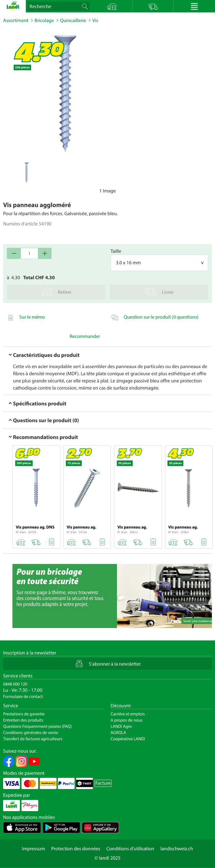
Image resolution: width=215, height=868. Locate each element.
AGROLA (118, 732)
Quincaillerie (73, 21)
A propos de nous (126, 720)
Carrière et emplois (128, 714)
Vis (95, 21)
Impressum (34, 849)
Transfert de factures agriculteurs (33, 739)
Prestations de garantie (24, 714)
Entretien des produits (23, 720)
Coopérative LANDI (128, 739)
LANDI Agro (121, 726)
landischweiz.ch (177, 849)
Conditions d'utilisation (130, 849)
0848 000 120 (15, 684)
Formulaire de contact (23, 696)
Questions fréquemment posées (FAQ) (37, 726)
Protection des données (76, 849)
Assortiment (16, 21)
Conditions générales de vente (31, 732)
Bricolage (44, 21)
